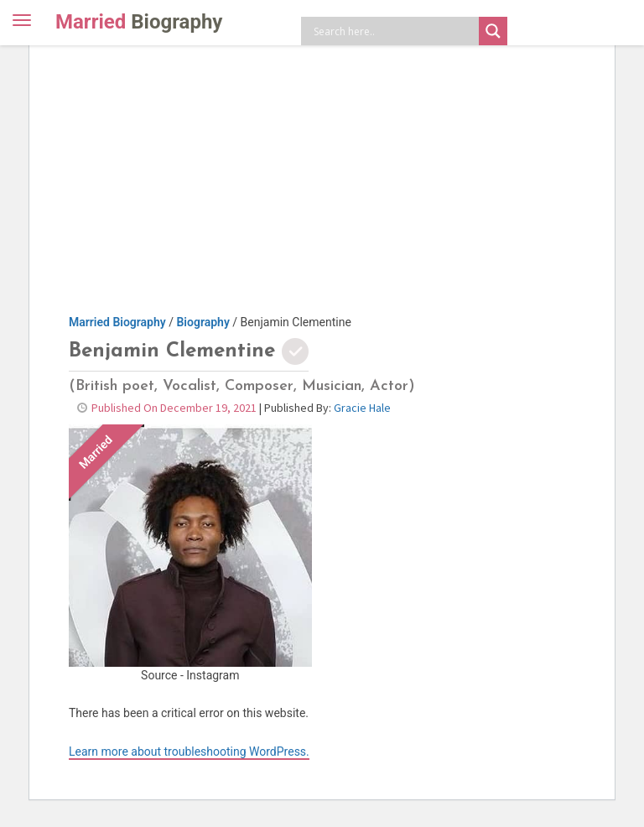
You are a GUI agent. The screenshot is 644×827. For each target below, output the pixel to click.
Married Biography (117, 322)
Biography (203, 322)
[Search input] (394, 31)
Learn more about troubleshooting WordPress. (189, 752)
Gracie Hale (362, 408)
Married (139, 22)
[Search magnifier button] (493, 31)
